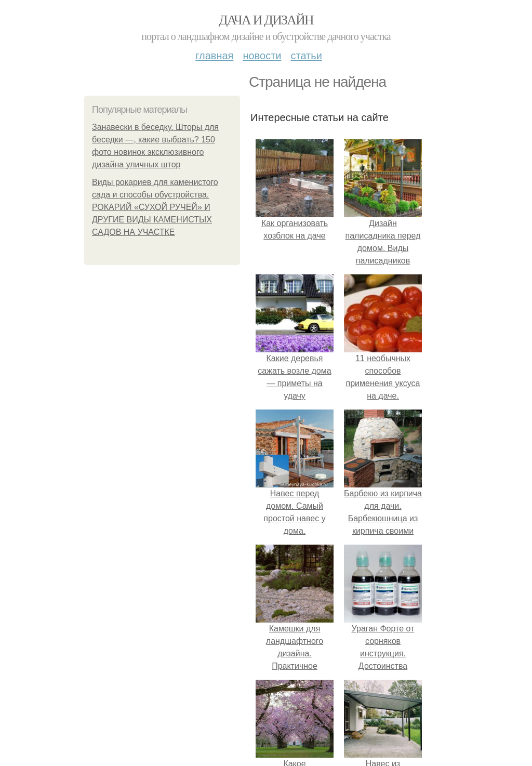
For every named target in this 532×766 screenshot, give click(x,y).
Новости (262, 56)
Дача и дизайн (266, 20)
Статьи (306, 56)
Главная (214, 56)
